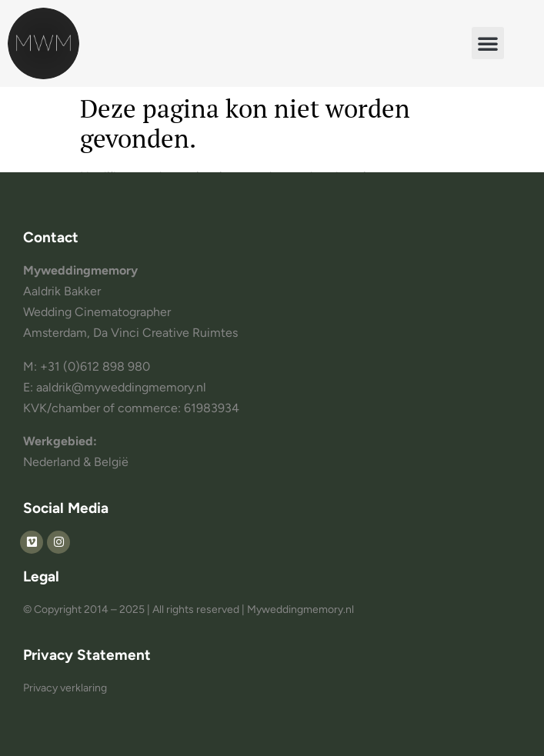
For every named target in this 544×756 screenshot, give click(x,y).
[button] (488, 43)
